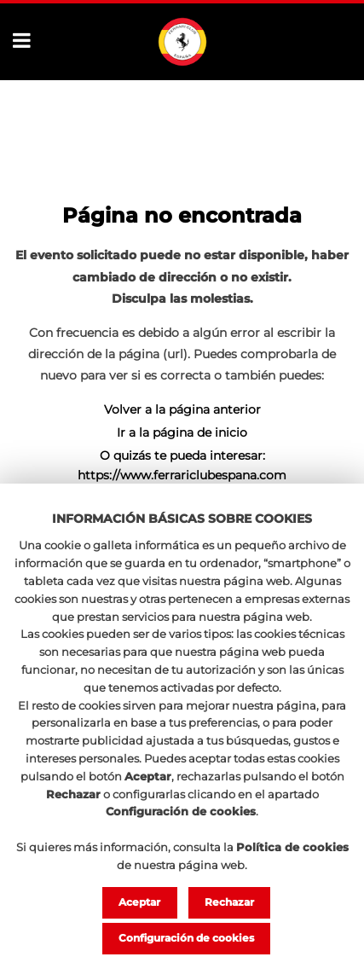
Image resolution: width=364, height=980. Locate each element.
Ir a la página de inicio (182, 432)
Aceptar (139, 902)
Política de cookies (292, 847)
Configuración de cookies (186, 938)
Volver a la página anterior (182, 409)
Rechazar (229, 902)
